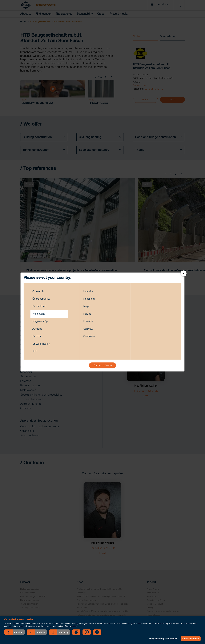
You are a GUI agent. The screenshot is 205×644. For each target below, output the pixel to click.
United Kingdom (43, 345)
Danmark (38, 337)
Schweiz (89, 329)
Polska (88, 313)
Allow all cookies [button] (190, 639)
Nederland (90, 298)
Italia (35, 353)
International (40, 313)
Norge (87, 306)
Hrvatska (89, 290)
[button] (14, 632)
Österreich (39, 290)
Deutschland (40, 306)
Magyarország (41, 321)
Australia (38, 329)
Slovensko (90, 337)
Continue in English (103, 367)
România (89, 321)
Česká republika (42, 298)
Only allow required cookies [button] (162, 639)
